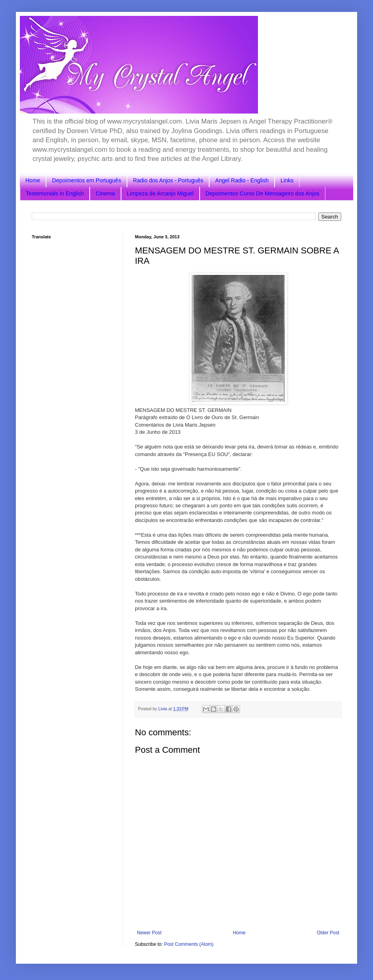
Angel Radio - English (242, 180)
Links (287, 180)
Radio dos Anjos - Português (168, 180)
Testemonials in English (55, 193)
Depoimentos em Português (87, 180)
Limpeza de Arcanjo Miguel (160, 193)
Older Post (328, 933)
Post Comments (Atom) (189, 944)
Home (33, 180)
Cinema (105, 193)
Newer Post (149, 933)
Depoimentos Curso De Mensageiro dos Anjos (262, 193)
